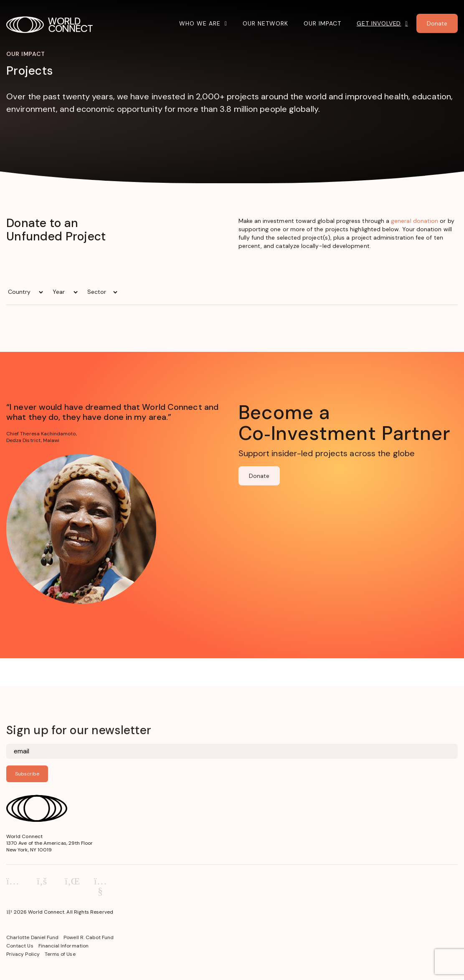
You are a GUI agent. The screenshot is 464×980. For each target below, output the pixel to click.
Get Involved (379, 23)
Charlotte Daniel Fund (32, 937)
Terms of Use (60, 954)
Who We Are (200, 23)
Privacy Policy (23, 954)
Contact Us (20, 946)
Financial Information (63, 946)
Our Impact (322, 23)
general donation (415, 221)
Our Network (265, 23)
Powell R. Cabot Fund (89, 937)
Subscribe (27, 774)
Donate (259, 476)
